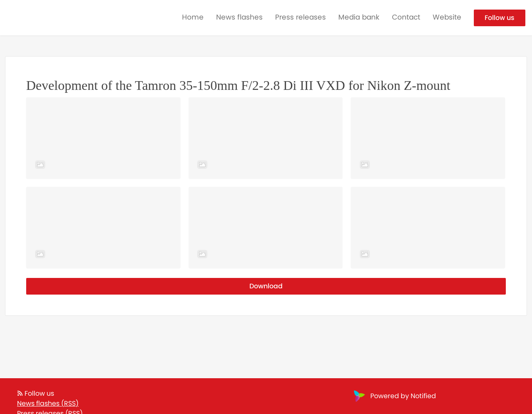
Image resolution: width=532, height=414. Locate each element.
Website (447, 17)
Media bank (359, 17)
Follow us (500, 18)
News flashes (239, 17)
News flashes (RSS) (48, 403)
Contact (406, 17)
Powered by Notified (394, 396)
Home (193, 17)
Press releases (300, 17)
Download (266, 286)
